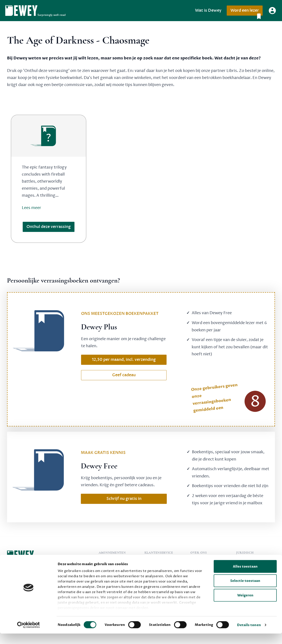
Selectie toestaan (245, 591)
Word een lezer (246, 12)
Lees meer (32, 208)
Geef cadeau (124, 375)
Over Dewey (201, 561)
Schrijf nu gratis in (124, 499)
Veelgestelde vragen (162, 561)
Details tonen (249, 635)
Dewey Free (109, 561)
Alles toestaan (245, 577)
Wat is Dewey (208, 10)
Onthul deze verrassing (49, 227)
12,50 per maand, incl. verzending (124, 360)
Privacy (242, 561)
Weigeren (245, 606)
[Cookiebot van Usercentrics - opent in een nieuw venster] (29, 635)
